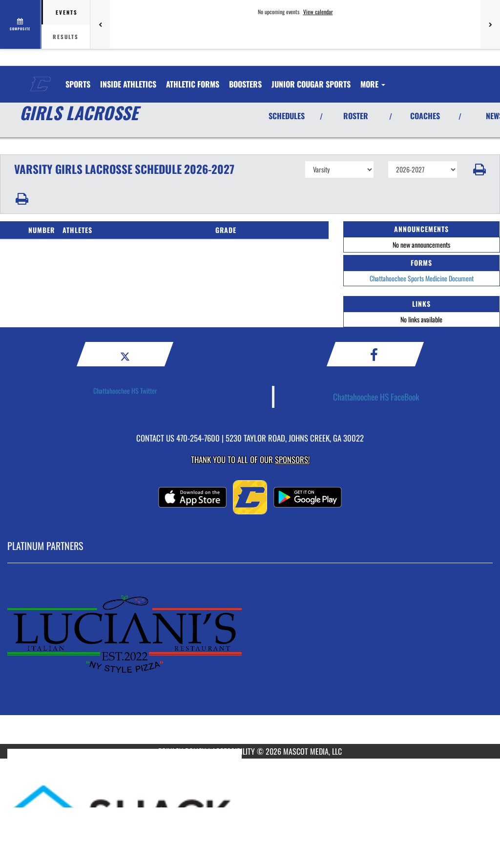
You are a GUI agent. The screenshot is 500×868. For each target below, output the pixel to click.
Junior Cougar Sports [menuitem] (311, 84)
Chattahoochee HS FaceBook (376, 397)
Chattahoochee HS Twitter (125, 391)
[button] (479, 169)
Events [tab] (67, 12)
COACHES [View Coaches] (425, 116)
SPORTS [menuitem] (78, 84)
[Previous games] (100, 24)
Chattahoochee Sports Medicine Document (422, 278)
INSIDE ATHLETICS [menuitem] (128, 84)
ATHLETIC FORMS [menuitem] (193, 84)
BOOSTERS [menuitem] (245, 84)
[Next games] (490, 24)
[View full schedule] (21, 24)
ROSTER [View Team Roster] (356, 116)
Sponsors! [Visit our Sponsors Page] (292, 459)
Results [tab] (66, 37)
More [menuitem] (373, 84)
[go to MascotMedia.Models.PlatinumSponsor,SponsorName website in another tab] (250, 661)
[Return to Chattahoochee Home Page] (41, 78)
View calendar (318, 12)
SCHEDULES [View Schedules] (287, 116)
